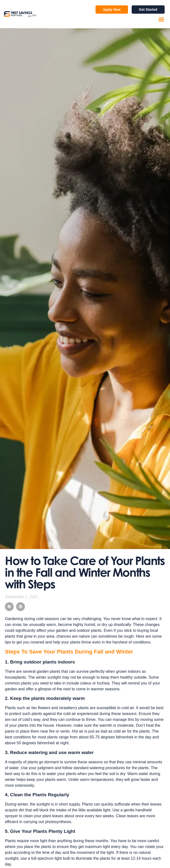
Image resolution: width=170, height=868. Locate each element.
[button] (161, 20)
